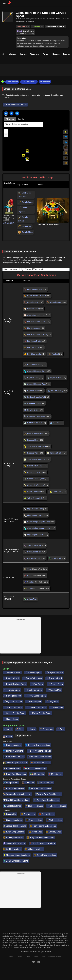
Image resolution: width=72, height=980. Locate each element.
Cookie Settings (35, 943)
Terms (28, 957)
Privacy (36, 957)
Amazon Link (9, 223)
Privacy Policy (13, 943)
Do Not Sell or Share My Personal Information (38, 945)
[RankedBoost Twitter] (34, 962)
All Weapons (45, 82)
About (11, 957)
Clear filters (22, 119)
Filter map (10, 119)
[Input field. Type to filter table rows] (36, 269)
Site (43, 957)
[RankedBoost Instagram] (39, 962)
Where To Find (12, 82)
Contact (19, 957)
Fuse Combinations (29, 82)
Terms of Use (25, 943)
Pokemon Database (55, 957)
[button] (23, 155)
